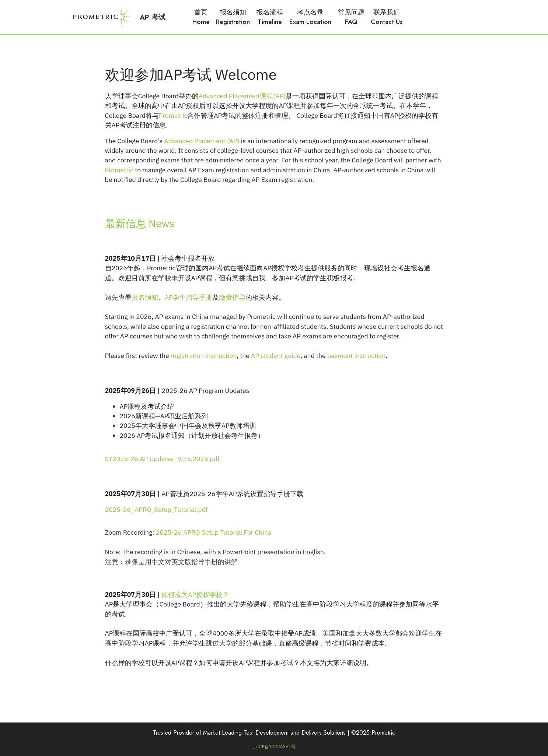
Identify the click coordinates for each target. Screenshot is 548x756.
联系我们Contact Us (387, 17)
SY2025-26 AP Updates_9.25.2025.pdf (162, 459)
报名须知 (145, 297)
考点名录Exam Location (310, 17)
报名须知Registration (233, 17)
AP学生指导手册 (189, 297)
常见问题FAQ (351, 17)
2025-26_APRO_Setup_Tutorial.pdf (156, 509)
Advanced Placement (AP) (202, 141)
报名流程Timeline (270, 17)
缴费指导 (232, 297)
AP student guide (276, 356)
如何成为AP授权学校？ (195, 595)
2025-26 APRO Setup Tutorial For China (214, 532)
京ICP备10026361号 (274, 747)
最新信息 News (140, 223)
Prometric (173, 115)
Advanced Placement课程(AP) (242, 96)
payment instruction (356, 356)
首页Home (201, 17)
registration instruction (204, 356)
